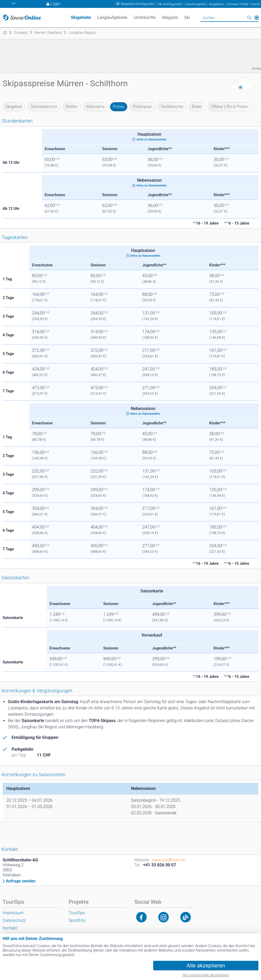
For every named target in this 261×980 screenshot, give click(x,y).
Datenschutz (14, 920)
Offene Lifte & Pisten (229, 107)
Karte (255, 4)
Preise (119, 107)
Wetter (71, 107)
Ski (187, 17)
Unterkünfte (145, 17)
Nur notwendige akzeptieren (206, 975)
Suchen (249, 18)
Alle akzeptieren (206, 966)
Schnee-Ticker (237, 4)
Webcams (95, 107)
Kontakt (10, 928)
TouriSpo (77, 913)
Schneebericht (44, 107)
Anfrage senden (21, 881)
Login (55, 4)
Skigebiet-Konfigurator (138, 4)
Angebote (216, 4)
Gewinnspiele (196, 4)
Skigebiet (14, 107)
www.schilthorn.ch (168, 860)
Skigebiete (81, 17)
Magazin (170, 17)
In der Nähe (257, 18)
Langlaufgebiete (112, 17)
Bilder (197, 107)
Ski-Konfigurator (170, 4)
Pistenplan (142, 107)
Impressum (13, 913)
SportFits (77, 920)
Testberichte (172, 107)
